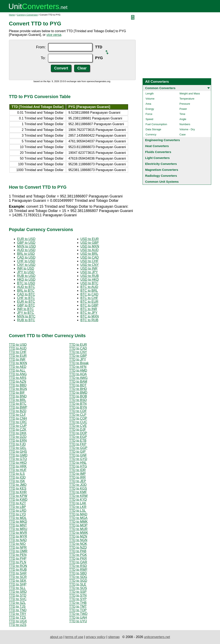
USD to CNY (90, 265)
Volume (150, 99)
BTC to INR (89, 309)
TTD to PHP (18, 558)
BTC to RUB (89, 320)
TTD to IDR (78, 470)
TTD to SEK (18, 581)
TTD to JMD (18, 485)
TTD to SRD (18, 592)
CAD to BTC (26, 294)
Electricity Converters (161, 164)
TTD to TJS (17, 606)
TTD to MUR (78, 529)
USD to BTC (89, 283)
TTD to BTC (18, 404)
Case (183, 134)
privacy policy (96, 637)
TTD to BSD (78, 400)
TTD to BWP (18, 407)
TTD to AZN (18, 382)
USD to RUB (90, 276)
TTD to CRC (18, 422)
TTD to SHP (18, 584)
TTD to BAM (78, 382)
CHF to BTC (26, 298)
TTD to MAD (78, 514)
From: (41, 47)
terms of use (74, 637)
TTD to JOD (78, 485)
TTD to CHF (18, 352)
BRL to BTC (26, 291)
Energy (150, 109)
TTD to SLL (17, 588)
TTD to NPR (18, 547)
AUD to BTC (26, 287)
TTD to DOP (78, 433)
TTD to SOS (78, 588)
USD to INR (89, 268)
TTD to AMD (78, 370)
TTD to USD (18, 345)
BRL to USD (26, 254)
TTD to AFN (78, 367)
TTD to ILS (17, 474)
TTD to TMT (78, 606)
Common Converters (160, 88)
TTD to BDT (78, 385)
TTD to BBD (18, 385)
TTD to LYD (17, 514)
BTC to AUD (89, 287)
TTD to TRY (18, 614)
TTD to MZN (78, 536)
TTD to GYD (78, 459)
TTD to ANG (18, 374)
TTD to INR (17, 359)
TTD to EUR (78, 345)
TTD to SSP (78, 592)
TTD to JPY (78, 359)
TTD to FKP (78, 444)
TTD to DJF (78, 429)
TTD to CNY (78, 352)
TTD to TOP (78, 610)
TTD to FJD (17, 444)
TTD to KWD (18, 499)
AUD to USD (26, 250)
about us (56, 637)
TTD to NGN (78, 540)
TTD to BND (18, 396)
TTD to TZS (17, 617)
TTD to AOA (78, 374)
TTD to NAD (18, 540)
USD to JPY (89, 272)
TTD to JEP (78, 481)
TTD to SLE (78, 584)
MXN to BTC (26, 316)
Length (150, 94)
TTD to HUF (18, 470)
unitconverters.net (157, 637)
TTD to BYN (78, 407)
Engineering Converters (163, 140)
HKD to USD (26, 279)
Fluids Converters (158, 152)
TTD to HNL (78, 463)
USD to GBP (90, 243)
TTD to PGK (78, 555)
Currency (151, 134)
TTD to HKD (18, 463)
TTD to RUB (18, 570)
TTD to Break (79, 363)
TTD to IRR (78, 477)
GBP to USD (26, 243)
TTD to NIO (17, 544)
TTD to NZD (78, 547)
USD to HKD (90, 279)
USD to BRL (89, 254)
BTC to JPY (89, 313)
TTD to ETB (78, 440)
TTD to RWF (78, 570)
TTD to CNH (18, 418)
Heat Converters (157, 146)
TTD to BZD (18, 411)
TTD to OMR (18, 551)
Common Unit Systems (162, 182)
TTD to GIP (78, 452)
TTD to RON (18, 566)
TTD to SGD (78, 581)
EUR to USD (26, 239)
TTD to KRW (78, 496)
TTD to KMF (78, 492)
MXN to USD (27, 246)
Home (12, 15)
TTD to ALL (17, 370)
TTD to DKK (18, 433)
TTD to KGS (78, 488)
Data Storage (154, 129)
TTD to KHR (18, 492)
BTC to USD (26, 283)
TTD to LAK (78, 503)
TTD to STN (78, 595)
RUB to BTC (26, 320)
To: (43, 58)
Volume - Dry (187, 129)
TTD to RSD (78, 566)
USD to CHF (90, 261)
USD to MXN (90, 246)
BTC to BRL (89, 291)
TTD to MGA (78, 518)
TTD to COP (78, 418)
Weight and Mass (190, 94)
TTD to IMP (78, 474)
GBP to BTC (26, 305)
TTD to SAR (18, 573)
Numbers (185, 124)
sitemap (114, 637)
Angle (183, 119)
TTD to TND (18, 610)
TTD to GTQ (18, 459)
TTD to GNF (78, 455)
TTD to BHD (78, 389)
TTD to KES (18, 488)
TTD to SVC (18, 599)
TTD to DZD (18, 437)
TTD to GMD (18, 455)
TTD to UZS (18, 625)
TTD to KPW (18, 496)
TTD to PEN (18, 555)
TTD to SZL (17, 603)
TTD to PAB (78, 551)
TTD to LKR (78, 507)
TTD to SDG (78, 577)
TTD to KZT (18, 503)
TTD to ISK (17, 481)
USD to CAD (90, 257)
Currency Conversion (27, 15)
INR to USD (26, 268)
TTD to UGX (18, 621)
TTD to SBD (78, 573)
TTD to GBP (78, 356)
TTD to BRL (18, 400)
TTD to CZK (18, 429)
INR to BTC (26, 309)
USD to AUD (90, 250)
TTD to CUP (18, 426)
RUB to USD (26, 276)
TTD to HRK (18, 466)
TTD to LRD (18, 511)
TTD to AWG (78, 378)
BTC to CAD (89, 294)
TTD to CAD (78, 348)
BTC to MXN (90, 316)
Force (149, 114)
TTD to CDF (78, 411)
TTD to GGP (78, 448)
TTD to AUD (18, 348)
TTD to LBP (18, 507)
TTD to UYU (78, 621)
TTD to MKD (18, 522)
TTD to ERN (18, 440)
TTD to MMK (79, 522)
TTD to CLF (18, 415)
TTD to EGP (78, 437)
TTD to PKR (78, 558)
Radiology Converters (161, 176)
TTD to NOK (78, 544)
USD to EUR (90, 239)
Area (148, 104)
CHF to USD (26, 261)
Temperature (187, 99)
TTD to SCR (18, 577)
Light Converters (157, 158)
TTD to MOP (78, 525)
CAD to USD (26, 257)
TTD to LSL (78, 511)
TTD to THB (78, 603)
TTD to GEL (18, 448)
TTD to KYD (78, 499)
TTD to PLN (18, 562)
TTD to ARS (18, 378)
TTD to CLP (78, 415)
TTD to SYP (78, 599)
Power (183, 109)
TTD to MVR (18, 533)
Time (182, 114)
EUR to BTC (26, 302)
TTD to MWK (79, 533)
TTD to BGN (18, 389)
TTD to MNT (18, 525)
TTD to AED (18, 367)
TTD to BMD (78, 393)
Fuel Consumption (156, 124)
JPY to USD (26, 272)
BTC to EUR (89, 302)
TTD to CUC (78, 422)
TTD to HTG (78, 466)
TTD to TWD (78, 614)
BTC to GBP (89, 305)
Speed (150, 119)
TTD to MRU (18, 529)
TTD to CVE (78, 426)
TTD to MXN (18, 363)
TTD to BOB (78, 396)
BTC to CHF (89, 298)
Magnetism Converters (162, 170)
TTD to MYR (18, 536)
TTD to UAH (78, 617)
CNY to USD (26, 265)
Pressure (185, 104)
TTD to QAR (78, 562)
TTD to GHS (18, 452)
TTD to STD (18, 595)
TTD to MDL (18, 518)
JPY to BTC (26, 313)
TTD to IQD (17, 477)
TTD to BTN (78, 404)
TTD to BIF (17, 393)
